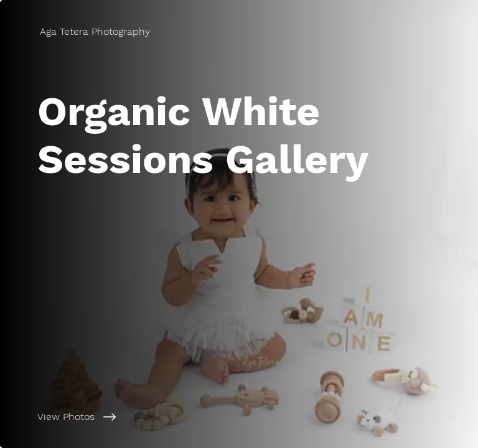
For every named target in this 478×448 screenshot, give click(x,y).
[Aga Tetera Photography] (96, 31)
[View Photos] (152, 417)
